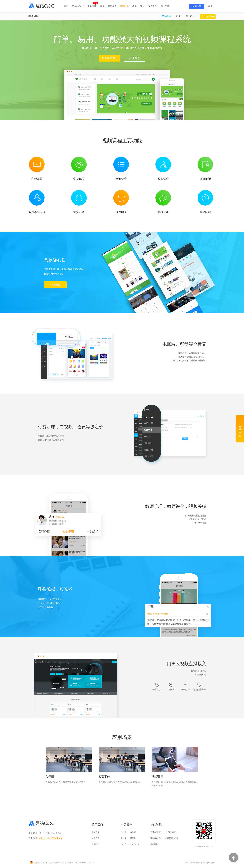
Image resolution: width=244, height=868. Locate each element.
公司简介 (95, 832)
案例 (178, 16)
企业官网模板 (156, 832)
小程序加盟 (135, 844)
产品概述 (166, 16)
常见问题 (190, 16)
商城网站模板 (156, 838)
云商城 (133, 832)
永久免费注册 (208, 17)
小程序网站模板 (172, 838)
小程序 (124, 844)
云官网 (124, 832)
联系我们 (95, 844)
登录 (210, 6)
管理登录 (134, 58)
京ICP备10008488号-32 (84, 863)
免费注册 (197, 6)
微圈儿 (133, 838)
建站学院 (154, 844)
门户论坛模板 (171, 832)
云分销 (124, 838)
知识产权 (95, 838)
